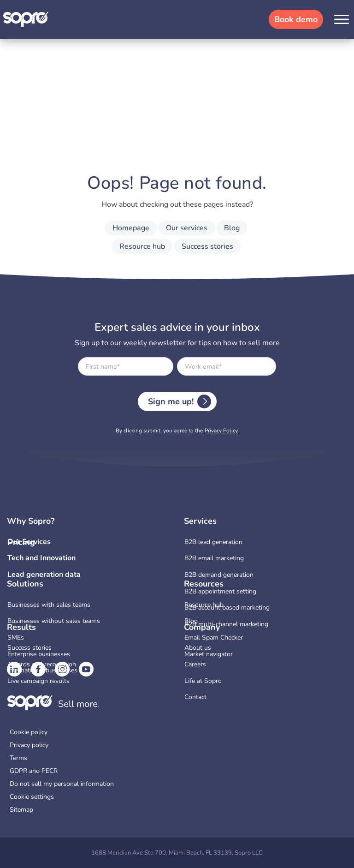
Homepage (131, 228)
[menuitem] (265, 542)
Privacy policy (29, 745)
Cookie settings (32, 797)
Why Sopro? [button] (31, 521)
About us (198, 648)
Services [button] (200, 521)
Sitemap (21, 810)
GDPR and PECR (34, 771)
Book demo (296, 19)
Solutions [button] (25, 584)
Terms (18, 758)
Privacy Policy (221, 431)
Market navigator (209, 654)
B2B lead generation (213, 542)
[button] (342, 19)
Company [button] (202, 628)
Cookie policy (29, 732)
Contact (195, 697)
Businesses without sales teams (54, 621)
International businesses (42, 670)
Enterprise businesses (39, 654)
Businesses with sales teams (49, 605)
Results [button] (21, 628)
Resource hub (142, 246)
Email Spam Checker (214, 638)
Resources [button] (204, 584)
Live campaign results (38, 681)
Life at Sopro (203, 681)
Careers (195, 664)
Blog (232, 228)
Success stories (207, 246)
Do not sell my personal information (62, 784)
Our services (187, 228)
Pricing (21, 542)
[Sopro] (26, 19)
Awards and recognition (42, 664)
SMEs (16, 638)
